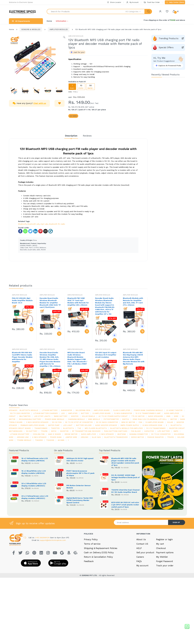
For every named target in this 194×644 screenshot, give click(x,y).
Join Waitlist (73, 116)
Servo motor (137, 437)
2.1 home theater (174, 410)
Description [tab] (71, 136)
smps (176, 431)
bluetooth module (29, 410)
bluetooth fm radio (57, 224)
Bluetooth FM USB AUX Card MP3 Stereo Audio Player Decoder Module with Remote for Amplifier (22, 357)
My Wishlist (162, 590)
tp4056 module (24, 440)
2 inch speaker (106, 434)
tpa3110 (171, 437)
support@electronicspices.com (53, 573)
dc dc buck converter (107, 422)
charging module (76, 419)
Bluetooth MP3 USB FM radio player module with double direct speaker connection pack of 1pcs (125, 462)
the (79, 428)
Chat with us (40, 103)
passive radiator (155, 437)
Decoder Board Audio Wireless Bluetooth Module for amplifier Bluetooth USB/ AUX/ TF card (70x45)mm (50, 303)
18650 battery (61, 416)
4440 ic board (54, 434)
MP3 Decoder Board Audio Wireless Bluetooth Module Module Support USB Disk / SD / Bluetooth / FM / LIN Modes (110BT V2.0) (77, 359)
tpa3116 (44, 431)
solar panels (88, 416)
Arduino (85, 437)
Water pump (54, 425)
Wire (176, 416)
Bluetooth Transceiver (116, 437)
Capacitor (149, 431)
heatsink (122, 434)
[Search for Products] (86, 11)
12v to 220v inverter (20, 413)
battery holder (84, 425)
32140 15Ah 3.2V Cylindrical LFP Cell (150, 419)
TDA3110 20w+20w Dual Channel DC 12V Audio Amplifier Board (125, 491)
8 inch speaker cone (152, 425)
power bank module (55, 419)
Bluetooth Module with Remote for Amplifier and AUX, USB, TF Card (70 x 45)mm (133, 302)
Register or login (164, 572)
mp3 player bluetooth (96, 428)
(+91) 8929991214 (43, 571)
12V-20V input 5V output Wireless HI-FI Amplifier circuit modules (106, 355)
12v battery (32, 431)
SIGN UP (176, 555)
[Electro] (23, 11)
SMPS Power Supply (130, 425)
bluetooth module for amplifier (126, 428)
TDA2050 (39, 440)
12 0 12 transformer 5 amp (148, 413)
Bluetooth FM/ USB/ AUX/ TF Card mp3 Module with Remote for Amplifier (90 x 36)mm (78, 302)
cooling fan (39, 434)
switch (126, 419)
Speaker (13, 410)
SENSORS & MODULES (31, 29)
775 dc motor (138, 416)
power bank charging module (148, 410)
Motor (173, 419)
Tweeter (55, 428)
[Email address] (141, 555)
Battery (85, 413)
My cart (160, 577)
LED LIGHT (68, 425)
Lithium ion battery (20, 434)
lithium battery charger (45, 413)
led (63, 413)
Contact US (142, 577)
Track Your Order (152, 2)
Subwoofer (66, 410)
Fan (140, 422)
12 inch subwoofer (123, 413)
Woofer (75, 416)
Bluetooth (22, 224)
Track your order (165, 599)
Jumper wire (71, 437)
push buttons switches (116, 431)
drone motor (71, 434)
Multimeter (25, 416)
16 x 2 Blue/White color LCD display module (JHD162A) (34, 472)
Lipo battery (164, 431)
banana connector (139, 434)
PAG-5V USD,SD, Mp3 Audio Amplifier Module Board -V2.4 (22, 300)
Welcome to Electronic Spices (21, 2)
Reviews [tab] (87, 136)
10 (81, 87)
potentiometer (111, 419)
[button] (135, 11)
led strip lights (42, 416)
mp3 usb (44, 224)
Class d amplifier (122, 410)
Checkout (161, 581)
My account (142, 599)
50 (90, 87)
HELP (139, 581)
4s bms (61, 440)
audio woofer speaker (106, 425)
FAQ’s (139, 594)
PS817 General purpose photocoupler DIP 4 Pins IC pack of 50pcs (80, 473)
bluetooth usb (33, 224)
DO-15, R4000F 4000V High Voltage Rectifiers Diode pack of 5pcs (125, 477)
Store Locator (114, 2)
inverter (64, 431)
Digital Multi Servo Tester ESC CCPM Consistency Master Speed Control (80, 500)
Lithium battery (50, 410)
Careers (140, 590)
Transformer (41, 428)
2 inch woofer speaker (37, 422)
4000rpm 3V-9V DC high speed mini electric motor (80, 459)
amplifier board (102, 410)
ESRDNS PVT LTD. (90, 608)
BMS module (94, 419)
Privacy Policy (91, 572)
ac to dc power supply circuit (113, 416)
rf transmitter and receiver (86, 431)
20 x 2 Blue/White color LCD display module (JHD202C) (34, 485)
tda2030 (50, 440)
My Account (132, 2)
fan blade (136, 431)
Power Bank (56, 437)
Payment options (165, 586)
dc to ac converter (161, 434)
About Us (141, 572)
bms (168, 416)
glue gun (96, 437)
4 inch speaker (39, 437)
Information (61, 21)
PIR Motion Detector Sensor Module (79, 487)
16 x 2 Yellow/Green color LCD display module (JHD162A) (35, 459)
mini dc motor (128, 422)
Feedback (89, 594)
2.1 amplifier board (101, 413)
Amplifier (73, 413)
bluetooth (68, 428)
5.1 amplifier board (155, 422)
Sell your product (145, 586)
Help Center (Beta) (175, 3)
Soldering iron (83, 410)
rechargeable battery (30, 419)
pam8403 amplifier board (33, 425)
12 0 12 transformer (156, 428)
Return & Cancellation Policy (98, 590)
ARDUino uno (23, 437)
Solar (170, 422)
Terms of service (92, 577)
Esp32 (54, 431)
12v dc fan (57, 422)
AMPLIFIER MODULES (59, 29)
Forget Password (164, 594)
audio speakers (156, 416)
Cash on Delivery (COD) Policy (99, 586)
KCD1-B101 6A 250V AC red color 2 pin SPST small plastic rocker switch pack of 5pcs (125, 518)
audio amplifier (88, 434)
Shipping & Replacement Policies (101, 581)
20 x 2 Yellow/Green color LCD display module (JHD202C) (35, 497)
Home (49, 21)
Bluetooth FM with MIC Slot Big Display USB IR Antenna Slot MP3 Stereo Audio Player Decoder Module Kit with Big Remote (134, 358)
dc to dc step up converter (79, 422)
